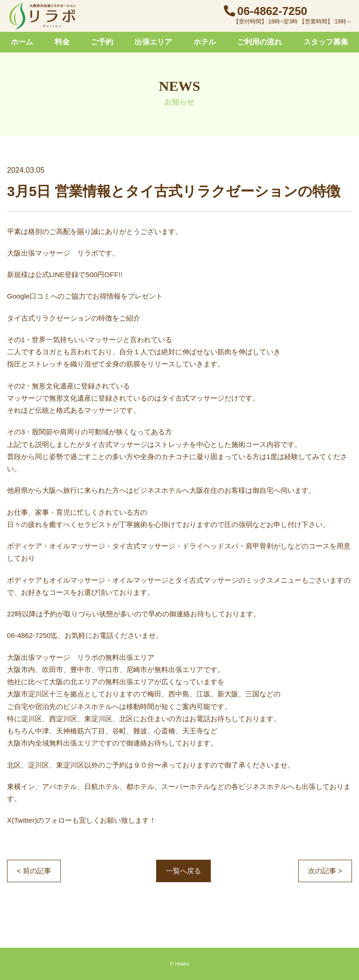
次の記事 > (325, 871)
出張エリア (153, 42)
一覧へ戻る (183, 871)
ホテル (205, 42)
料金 (62, 42)
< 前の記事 (34, 871)
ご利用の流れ (259, 42)
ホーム (22, 42)
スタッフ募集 (326, 42)
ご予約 (102, 42)
